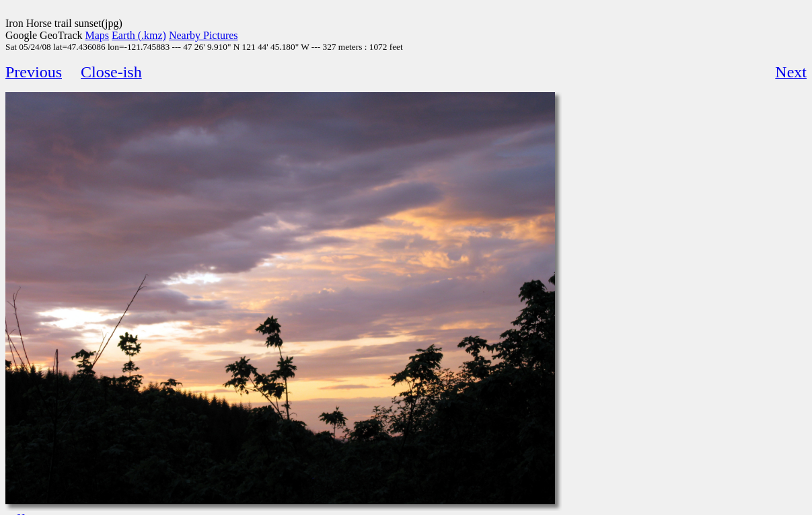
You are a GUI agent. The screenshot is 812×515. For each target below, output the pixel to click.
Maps (98, 35)
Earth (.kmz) (139, 35)
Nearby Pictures (204, 35)
